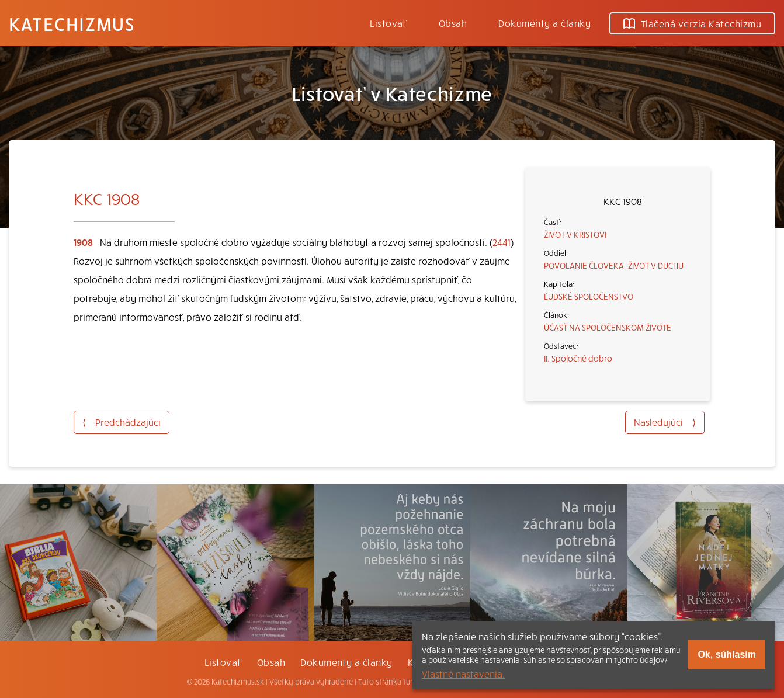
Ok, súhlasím (727, 654)
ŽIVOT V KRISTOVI (575, 234)
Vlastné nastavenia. (463, 673)
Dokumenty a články (544, 23)
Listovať (388, 23)
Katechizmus (72, 23)
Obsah (453, 23)
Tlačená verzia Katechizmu (692, 23)
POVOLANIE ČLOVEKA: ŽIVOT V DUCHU (614, 265)
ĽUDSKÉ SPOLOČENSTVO (589, 296)
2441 (502, 242)
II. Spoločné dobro (578, 358)
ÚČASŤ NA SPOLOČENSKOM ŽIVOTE (608, 327)
